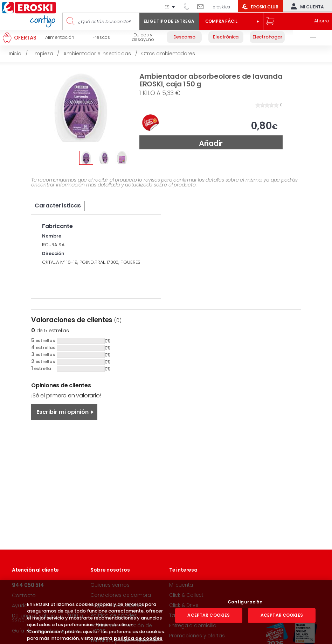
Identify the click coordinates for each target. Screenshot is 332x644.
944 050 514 (189, 6)
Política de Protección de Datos (121, 628)
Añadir (211, 143)
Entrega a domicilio (193, 625)
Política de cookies (113, 615)
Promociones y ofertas (197, 636)
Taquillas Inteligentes (195, 615)
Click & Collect (186, 595)
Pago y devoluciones (116, 605)
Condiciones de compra (121, 595)
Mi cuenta (306, 6)
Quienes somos (110, 585)
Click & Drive (184, 605)
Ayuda (20, 606)
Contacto (24, 595)
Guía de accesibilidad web (45, 631)
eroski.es (222, 7)
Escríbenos (203, 6)
